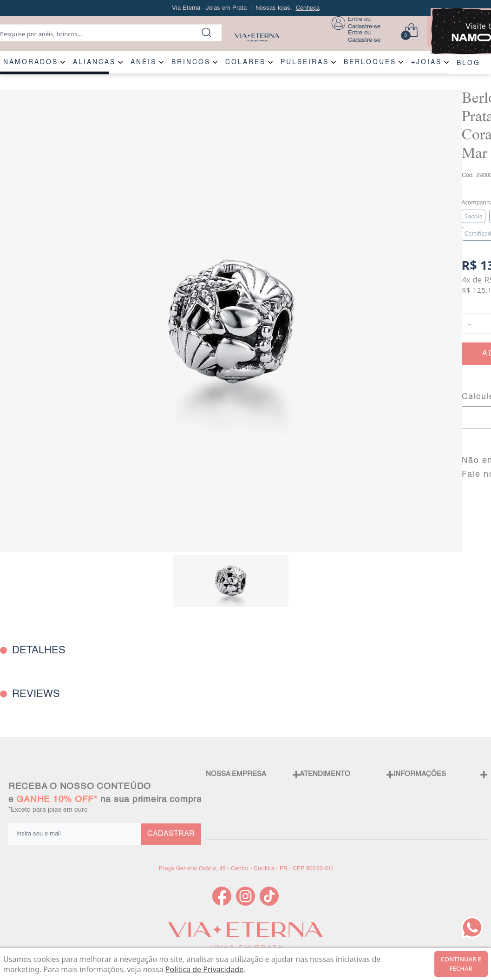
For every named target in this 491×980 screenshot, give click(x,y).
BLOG (468, 63)
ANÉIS (144, 62)
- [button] (469, 324)
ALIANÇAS (94, 62)
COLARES (245, 62)
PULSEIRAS (305, 62)
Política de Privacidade (204, 969)
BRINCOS (191, 62)
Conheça (308, 8)
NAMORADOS (31, 62)
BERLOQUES (370, 62)
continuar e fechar (461, 964)
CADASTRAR (171, 834)
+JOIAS (426, 62)
